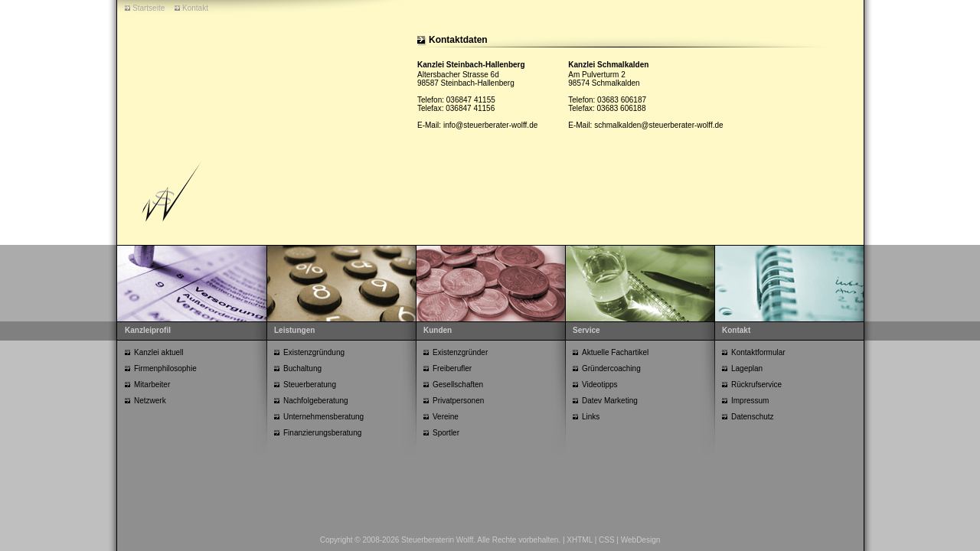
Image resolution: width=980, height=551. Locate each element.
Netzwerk (150, 401)
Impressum (750, 401)
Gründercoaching (611, 368)
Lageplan (747, 368)
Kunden (438, 330)
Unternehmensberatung (323, 417)
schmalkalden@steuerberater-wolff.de (658, 125)
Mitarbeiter (152, 385)
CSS (607, 540)
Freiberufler (452, 368)
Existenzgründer (460, 352)
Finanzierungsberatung (322, 433)
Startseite (149, 8)
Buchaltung (302, 368)
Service (586, 330)
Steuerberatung (310, 385)
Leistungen (294, 330)
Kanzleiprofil (148, 330)
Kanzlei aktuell (158, 352)
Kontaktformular (758, 352)
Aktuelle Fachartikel (615, 352)
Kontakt (195, 8)
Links (591, 417)
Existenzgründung (314, 352)
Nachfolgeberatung (316, 401)
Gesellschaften (458, 385)
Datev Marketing (610, 401)
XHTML (580, 540)
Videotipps (600, 385)
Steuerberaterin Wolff (437, 540)
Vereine (446, 417)
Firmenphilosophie (165, 368)
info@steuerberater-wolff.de (490, 125)
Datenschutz (753, 417)
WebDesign (641, 540)
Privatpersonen (458, 401)
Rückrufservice (756, 385)
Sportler (446, 433)
